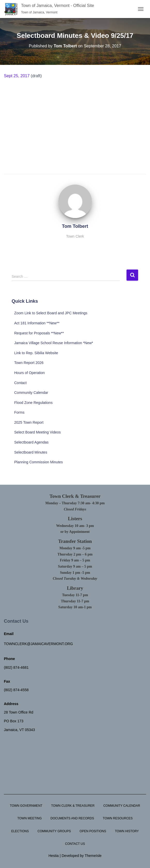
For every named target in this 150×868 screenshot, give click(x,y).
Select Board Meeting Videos (37, 432)
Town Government (26, 806)
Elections (20, 831)
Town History (127, 831)
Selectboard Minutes (31, 452)
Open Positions (93, 831)
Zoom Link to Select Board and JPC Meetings (51, 313)
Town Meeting (29, 818)
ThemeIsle (93, 856)
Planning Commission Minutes (38, 462)
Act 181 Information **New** (37, 323)
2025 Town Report (29, 422)
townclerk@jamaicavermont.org (38, 644)
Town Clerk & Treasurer (73, 806)
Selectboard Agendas (31, 442)
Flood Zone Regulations (33, 403)
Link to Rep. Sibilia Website (36, 353)
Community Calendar (31, 393)
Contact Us (75, 844)
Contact (20, 383)
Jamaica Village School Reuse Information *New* (54, 343)
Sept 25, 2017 (17, 76)
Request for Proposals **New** (39, 333)
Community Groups (54, 831)
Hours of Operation (29, 373)
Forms (19, 412)
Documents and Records (72, 818)
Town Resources (118, 818)
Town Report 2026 (29, 363)
